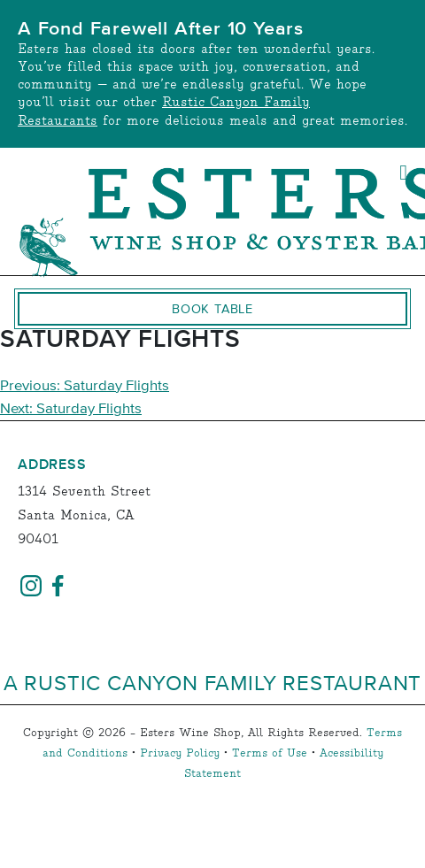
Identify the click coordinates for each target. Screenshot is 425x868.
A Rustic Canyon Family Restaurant (212, 682)
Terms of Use (270, 753)
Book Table (212, 309)
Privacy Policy (180, 753)
